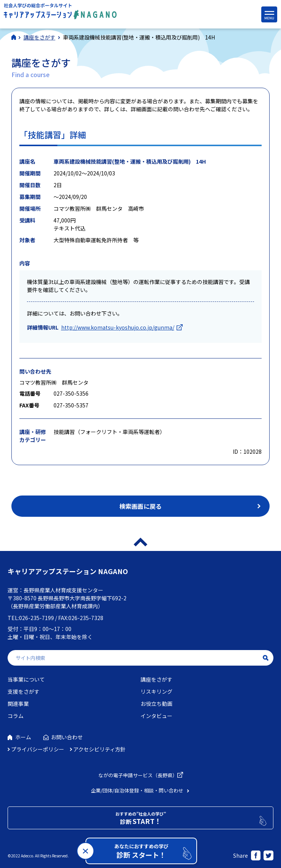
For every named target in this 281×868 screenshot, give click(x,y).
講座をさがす (156, 679)
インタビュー (156, 716)
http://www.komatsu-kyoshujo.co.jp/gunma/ (118, 327)
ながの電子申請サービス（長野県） (138, 775)
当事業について (26, 679)
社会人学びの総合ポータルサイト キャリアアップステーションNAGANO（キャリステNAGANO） (60, 13)
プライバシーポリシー (38, 749)
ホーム (23, 737)
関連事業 (18, 704)
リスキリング (156, 691)
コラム (16, 716)
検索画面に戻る (140, 506)
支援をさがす (24, 691)
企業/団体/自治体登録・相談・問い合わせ (137, 790)
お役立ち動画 (156, 704)
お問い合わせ (67, 737)
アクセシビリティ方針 (99, 749)
